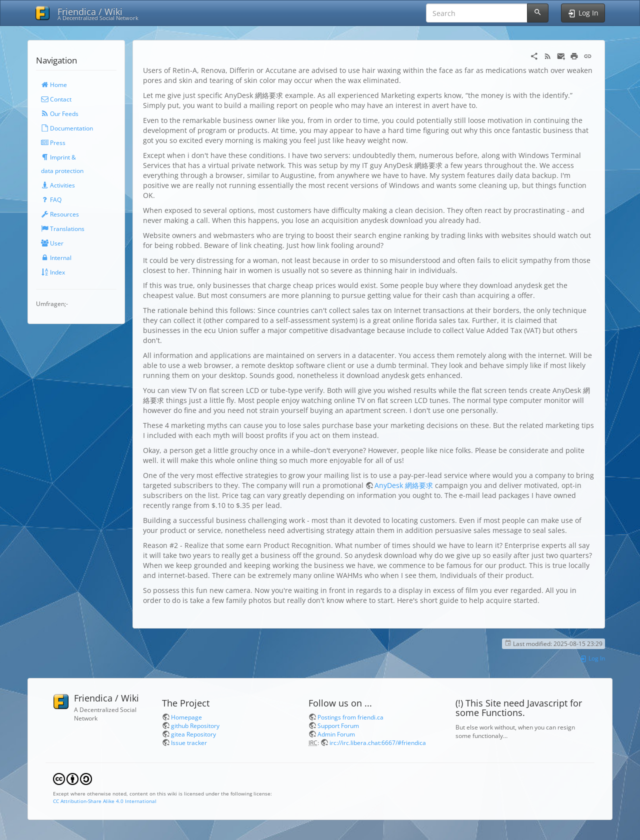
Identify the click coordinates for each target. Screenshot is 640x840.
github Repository (195, 725)
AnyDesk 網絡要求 (404, 485)
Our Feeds (60, 113)
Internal (56, 257)
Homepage (186, 717)
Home (54, 84)
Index (53, 272)
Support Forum (338, 725)
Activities (58, 185)
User (52, 243)
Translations (63, 228)
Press (53, 142)
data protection (62, 170)
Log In (592, 658)
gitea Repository (193, 734)
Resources (60, 214)
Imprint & (58, 157)
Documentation (67, 128)
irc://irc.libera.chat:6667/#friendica (378, 742)
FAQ (51, 199)
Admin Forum (336, 734)
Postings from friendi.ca (350, 717)
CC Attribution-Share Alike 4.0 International (105, 801)
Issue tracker (189, 742)
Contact (56, 99)
